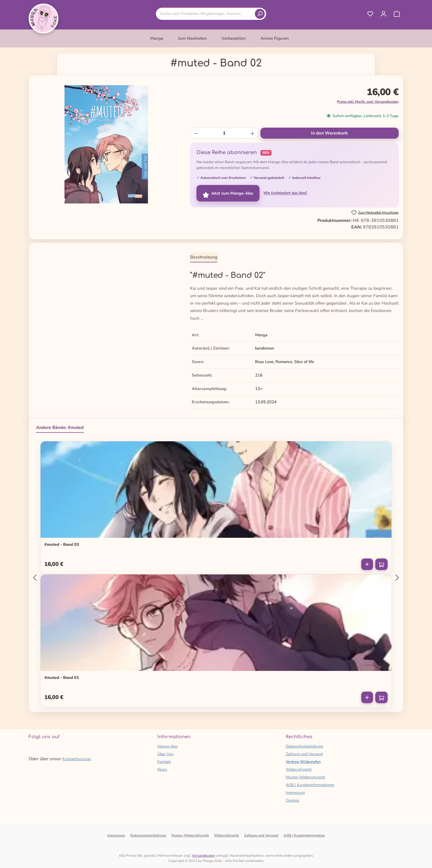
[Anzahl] (224, 133)
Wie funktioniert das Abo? (285, 193)
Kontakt (164, 762)
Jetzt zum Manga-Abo (228, 193)
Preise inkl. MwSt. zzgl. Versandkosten (368, 102)
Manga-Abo (168, 746)
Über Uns (165, 754)
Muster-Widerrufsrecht (305, 777)
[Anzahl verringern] (196, 133)
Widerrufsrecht (299, 769)
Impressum (295, 793)
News (162, 769)
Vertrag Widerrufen (303, 762)
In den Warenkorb (330, 133)
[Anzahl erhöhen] (253, 133)
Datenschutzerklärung (304, 746)
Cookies (292, 800)
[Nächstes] (397, 578)
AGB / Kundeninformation (304, 835)
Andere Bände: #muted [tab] (60, 428)
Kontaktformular (76, 759)
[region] (106, 144)
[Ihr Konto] (384, 14)
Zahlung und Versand (304, 754)
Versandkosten (204, 856)
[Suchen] (260, 14)
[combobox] (206, 14)
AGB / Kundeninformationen (310, 785)
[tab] (204, 257)
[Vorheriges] (35, 578)
